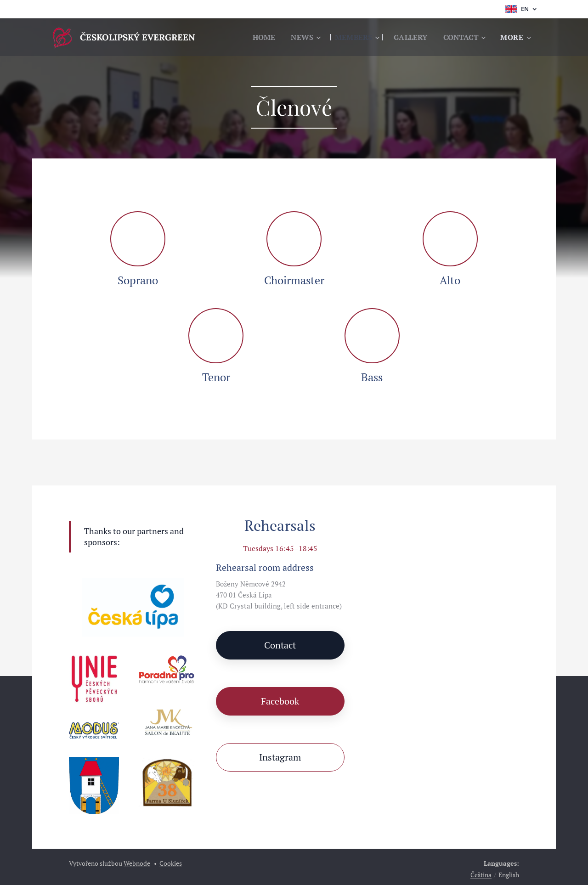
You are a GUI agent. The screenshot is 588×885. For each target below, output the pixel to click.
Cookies (171, 863)
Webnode (137, 863)
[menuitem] (256, 37)
